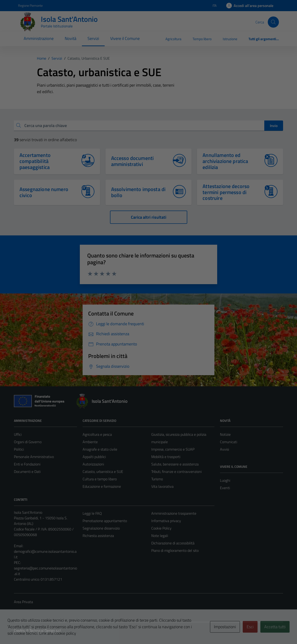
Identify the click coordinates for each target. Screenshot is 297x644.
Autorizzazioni (93, 464)
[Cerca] (273, 22)
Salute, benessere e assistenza (175, 464)
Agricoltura (173, 39)
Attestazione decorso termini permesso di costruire (226, 192)
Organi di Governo (28, 442)
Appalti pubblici (94, 457)
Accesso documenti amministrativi (132, 161)
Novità (71, 38)
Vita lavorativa (162, 486)
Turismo (157, 479)
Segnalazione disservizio (101, 528)
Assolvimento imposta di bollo (138, 192)
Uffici (18, 434)
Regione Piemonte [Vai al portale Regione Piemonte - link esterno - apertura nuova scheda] (30, 5)
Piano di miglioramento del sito (175, 550)
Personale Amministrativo (34, 457)
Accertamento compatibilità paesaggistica (35, 161)
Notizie (225, 434)
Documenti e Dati (27, 472)
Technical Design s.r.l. (45, 631)
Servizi (93, 38)
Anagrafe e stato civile (100, 449)
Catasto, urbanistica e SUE (103, 472)
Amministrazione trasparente (174, 513)
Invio (274, 126)
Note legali (160, 536)
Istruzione (230, 39)
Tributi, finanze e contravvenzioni (176, 472)
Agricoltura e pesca (97, 434)
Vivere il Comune (125, 38)
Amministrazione (39, 38)
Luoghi (225, 480)
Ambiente (90, 442)
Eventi (225, 488)
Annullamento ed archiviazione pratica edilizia (225, 161)
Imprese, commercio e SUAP (173, 449)
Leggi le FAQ (92, 513)
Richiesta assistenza (98, 536)
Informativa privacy (166, 521)
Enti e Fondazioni (27, 464)
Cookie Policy (161, 528)
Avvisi (224, 449)
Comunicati (229, 442)
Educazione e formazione (102, 486)
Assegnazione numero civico (44, 192)
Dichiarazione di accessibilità (173, 543)
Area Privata (23, 602)
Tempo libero (202, 39)
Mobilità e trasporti (166, 457)
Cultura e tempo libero (100, 479)
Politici (19, 449)
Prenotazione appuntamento (105, 521)
